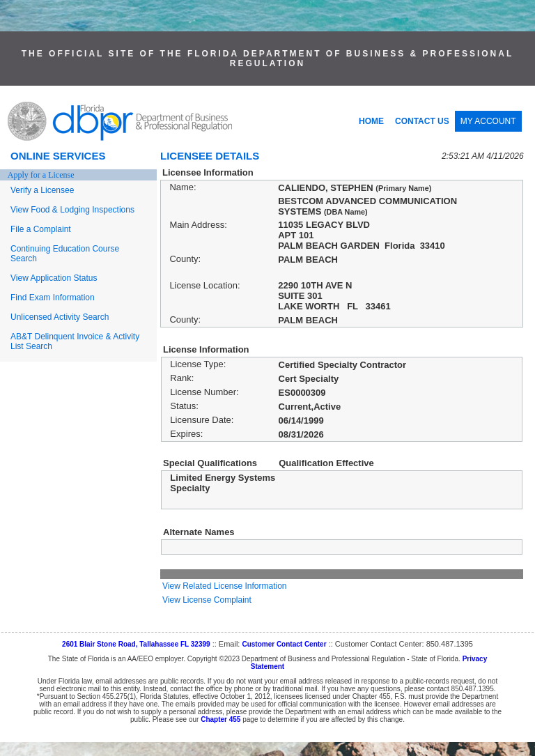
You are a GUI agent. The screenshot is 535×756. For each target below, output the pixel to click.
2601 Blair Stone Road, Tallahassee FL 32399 (136, 644)
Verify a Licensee (42, 190)
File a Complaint (41, 229)
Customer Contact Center (284, 644)
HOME (371, 121)
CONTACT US (422, 121)
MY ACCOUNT (488, 121)
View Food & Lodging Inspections (72, 210)
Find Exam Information (53, 298)
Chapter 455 (220, 719)
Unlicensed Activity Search (60, 317)
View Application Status (54, 278)
